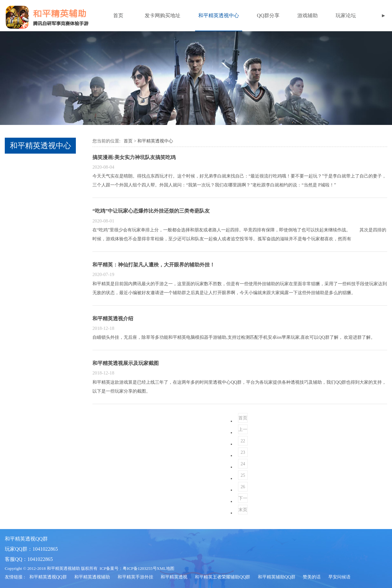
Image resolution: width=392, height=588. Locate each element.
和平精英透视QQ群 (48, 577)
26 (243, 487)
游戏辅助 (308, 15)
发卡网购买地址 (163, 15)
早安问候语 (339, 577)
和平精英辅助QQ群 (277, 577)
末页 (243, 510)
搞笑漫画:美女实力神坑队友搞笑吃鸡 (134, 157)
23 (243, 452)
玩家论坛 (346, 15)
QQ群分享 (268, 15)
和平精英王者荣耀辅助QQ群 (222, 577)
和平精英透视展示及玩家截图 (126, 363)
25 (243, 475)
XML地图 (166, 568)
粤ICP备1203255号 (140, 568)
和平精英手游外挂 (135, 577)
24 (243, 464)
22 (243, 441)
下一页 (243, 499)
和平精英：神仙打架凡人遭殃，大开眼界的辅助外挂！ (154, 265)
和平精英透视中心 (219, 15)
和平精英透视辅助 (92, 577)
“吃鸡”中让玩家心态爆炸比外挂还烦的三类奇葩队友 (151, 211)
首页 (118, 15)
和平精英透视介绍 (113, 319)
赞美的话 (312, 577)
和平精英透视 (174, 577)
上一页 (243, 431)
